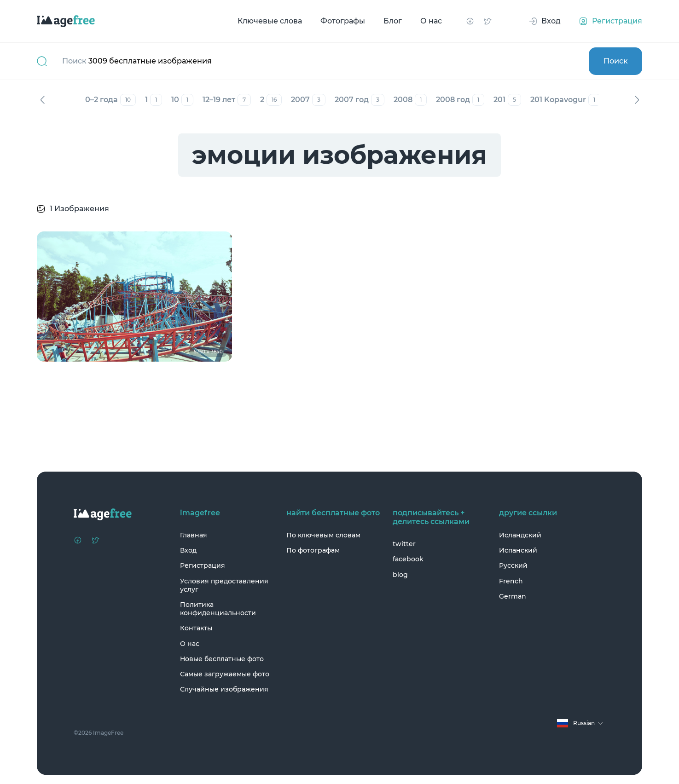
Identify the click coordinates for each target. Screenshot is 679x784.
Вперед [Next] (637, 100)
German (513, 596)
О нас (431, 21)
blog (400, 575)
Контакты (196, 628)
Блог (393, 21)
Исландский (520, 535)
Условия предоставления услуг (224, 585)
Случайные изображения (224, 689)
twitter (404, 544)
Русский (513, 565)
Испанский (518, 550)
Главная (194, 535)
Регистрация (203, 565)
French (511, 581)
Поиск (616, 61)
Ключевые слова (270, 21)
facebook (408, 559)
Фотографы (343, 21)
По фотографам (313, 550)
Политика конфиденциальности (218, 609)
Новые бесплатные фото (222, 659)
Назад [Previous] (42, 100)
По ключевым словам (323, 535)
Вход (188, 550)
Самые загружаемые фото (225, 674)
